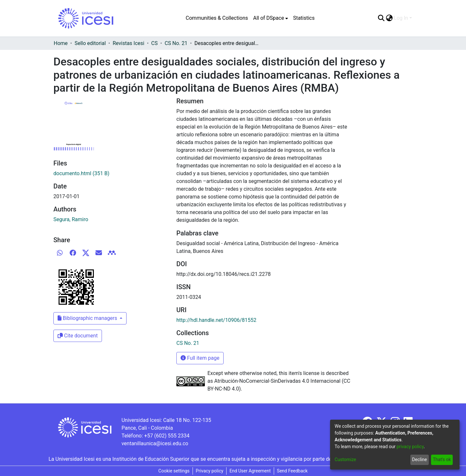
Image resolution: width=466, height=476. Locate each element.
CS (154, 43)
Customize (345, 459)
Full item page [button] (200, 358)
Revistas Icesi (128, 43)
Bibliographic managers (88, 318)
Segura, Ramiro (71, 219)
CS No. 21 (176, 43)
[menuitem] (270, 18)
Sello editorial (90, 43)
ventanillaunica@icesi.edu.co (155, 443)
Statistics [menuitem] (304, 18)
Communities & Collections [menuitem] (217, 18)
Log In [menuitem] (401, 18)
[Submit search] (381, 18)
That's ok (442, 459)
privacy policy (410, 447)
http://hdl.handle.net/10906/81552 (216, 320)
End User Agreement (250, 471)
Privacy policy (210, 471)
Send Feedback (292, 471)
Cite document (78, 336)
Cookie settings (174, 471)
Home (61, 43)
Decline (419, 459)
